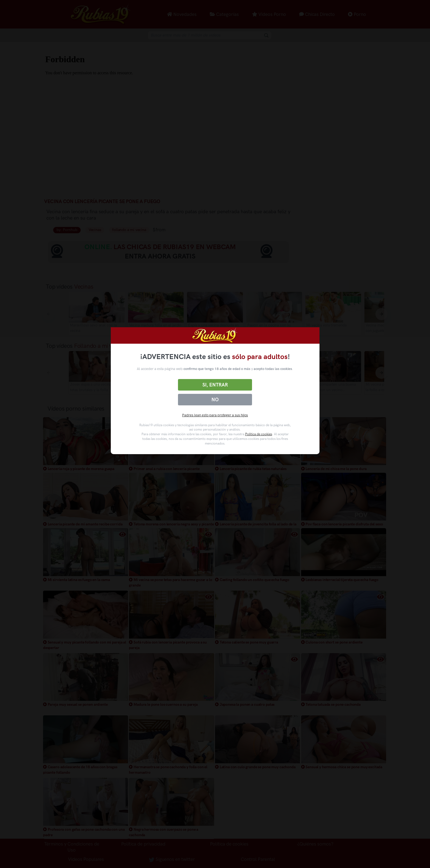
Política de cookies (259, 434)
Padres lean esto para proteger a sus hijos (215, 415)
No (215, 400)
